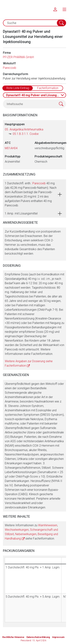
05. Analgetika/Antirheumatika (24, 129)
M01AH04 (11, 148)
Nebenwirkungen (26, 534)
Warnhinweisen (48, 525)
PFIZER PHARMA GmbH (18, 57)
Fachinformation (48, 88)
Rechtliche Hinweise (13, 637)
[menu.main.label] (64, 9)
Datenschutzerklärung (38, 637)
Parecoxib (10, 68)
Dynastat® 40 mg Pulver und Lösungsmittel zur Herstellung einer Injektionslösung (36, 95)
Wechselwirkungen (17, 530)
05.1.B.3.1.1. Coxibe (26, 134)
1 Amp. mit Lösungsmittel (21, 213)
